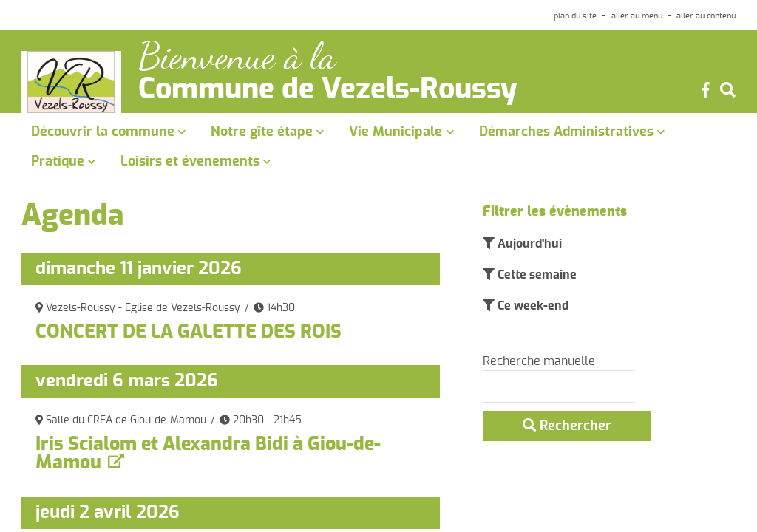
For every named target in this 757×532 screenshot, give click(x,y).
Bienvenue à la (237, 57)
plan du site (575, 16)
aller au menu (637, 16)
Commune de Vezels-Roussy (328, 90)
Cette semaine (536, 275)
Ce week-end (532, 306)
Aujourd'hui (528, 244)
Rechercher (567, 426)
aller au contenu (706, 16)
